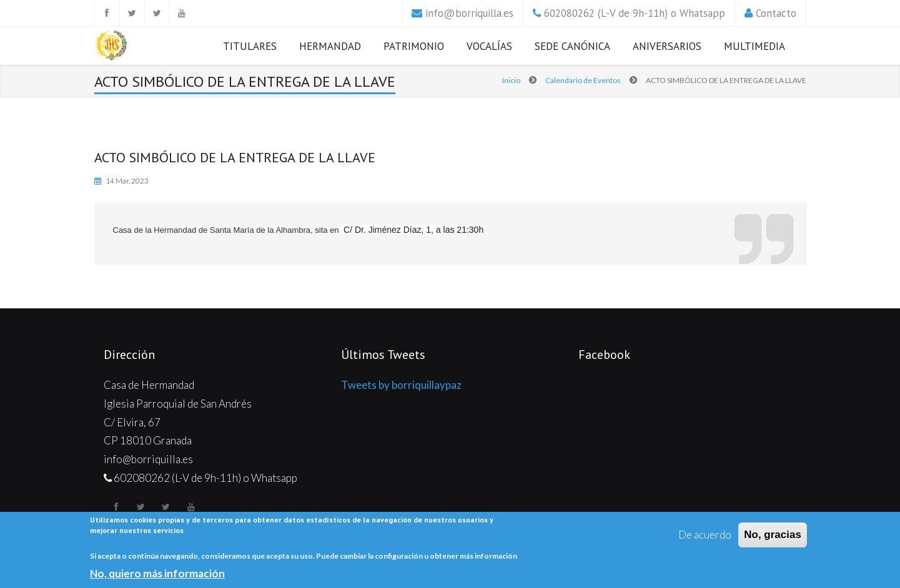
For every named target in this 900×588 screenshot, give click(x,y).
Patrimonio (414, 46)
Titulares (250, 46)
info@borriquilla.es (469, 13)
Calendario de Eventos (583, 80)
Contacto (776, 13)
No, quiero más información (157, 574)
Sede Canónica (572, 46)
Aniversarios (667, 46)
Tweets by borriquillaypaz (401, 385)
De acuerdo (705, 535)
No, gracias (773, 535)
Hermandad (330, 46)
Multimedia (754, 46)
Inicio (511, 80)
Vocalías (489, 46)
